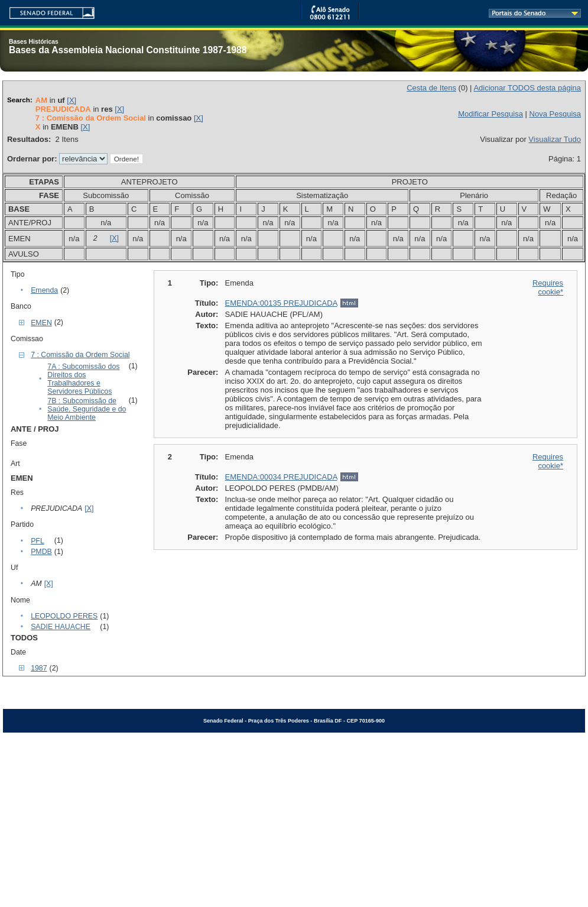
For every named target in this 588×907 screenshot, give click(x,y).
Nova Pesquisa (555, 114)
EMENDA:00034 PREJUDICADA (281, 477)
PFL (38, 541)
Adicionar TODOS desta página (527, 88)
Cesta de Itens (431, 88)
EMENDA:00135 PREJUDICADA (281, 303)
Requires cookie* (548, 287)
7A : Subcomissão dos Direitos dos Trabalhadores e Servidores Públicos (83, 379)
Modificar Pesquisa (490, 114)
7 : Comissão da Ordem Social (80, 355)
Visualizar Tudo (555, 139)
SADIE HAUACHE (61, 627)
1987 (39, 668)
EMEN (41, 323)
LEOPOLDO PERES (64, 616)
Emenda (44, 290)
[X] (72, 100)
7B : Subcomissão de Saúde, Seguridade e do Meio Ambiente (87, 409)
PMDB (41, 552)
